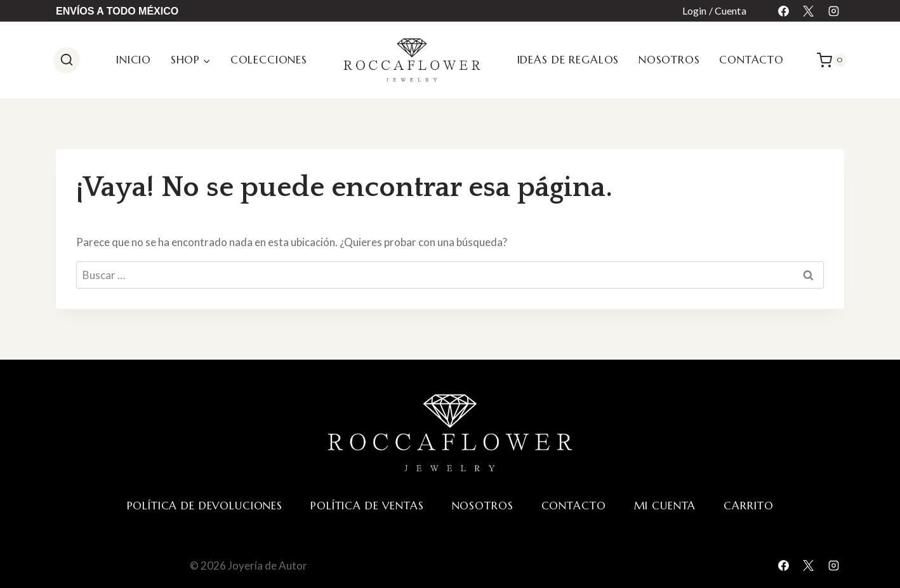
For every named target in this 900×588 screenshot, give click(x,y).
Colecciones (269, 60)
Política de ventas (367, 506)
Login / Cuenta (714, 10)
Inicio (134, 60)
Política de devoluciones (205, 506)
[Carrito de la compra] (832, 60)
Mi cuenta (665, 506)
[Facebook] (784, 11)
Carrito (748, 506)
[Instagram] (833, 11)
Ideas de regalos (568, 60)
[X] (809, 11)
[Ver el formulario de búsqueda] (67, 60)
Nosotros (669, 60)
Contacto (751, 60)
